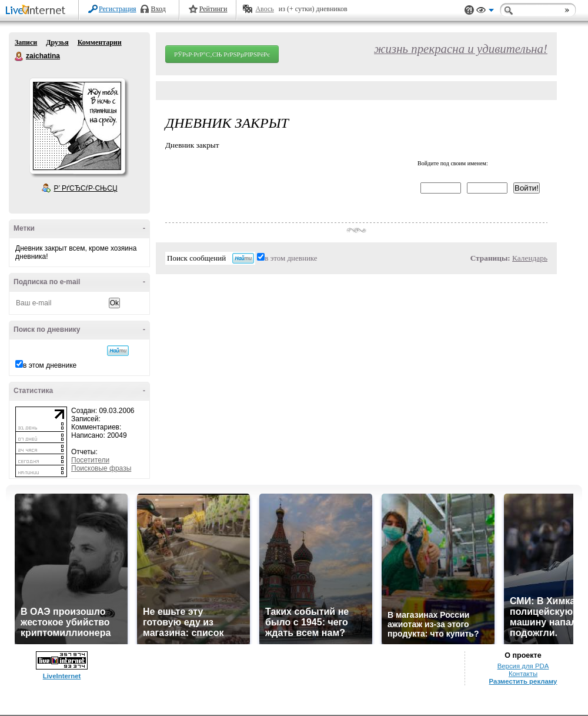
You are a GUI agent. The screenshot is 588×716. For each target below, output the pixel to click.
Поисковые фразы (101, 468)
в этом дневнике (50, 365)
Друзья (57, 42)
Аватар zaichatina (77, 126)
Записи (26, 42)
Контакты (523, 674)
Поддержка (469, 10)
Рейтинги (213, 9)
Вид (485, 12)
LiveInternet (38, 11)
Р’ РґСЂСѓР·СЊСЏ (86, 188)
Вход (158, 9)
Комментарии (100, 42)
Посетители (90, 460)
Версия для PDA (523, 666)
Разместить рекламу (523, 681)
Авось (264, 9)
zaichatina (19, 56)
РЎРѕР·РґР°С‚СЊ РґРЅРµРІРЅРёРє (222, 54)
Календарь (530, 258)
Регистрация (118, 9)
